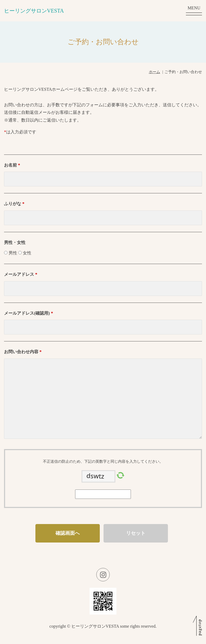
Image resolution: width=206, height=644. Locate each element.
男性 (13, 253)
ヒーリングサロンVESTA (34, 11)
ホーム (154, 72)
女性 (27, 253)
